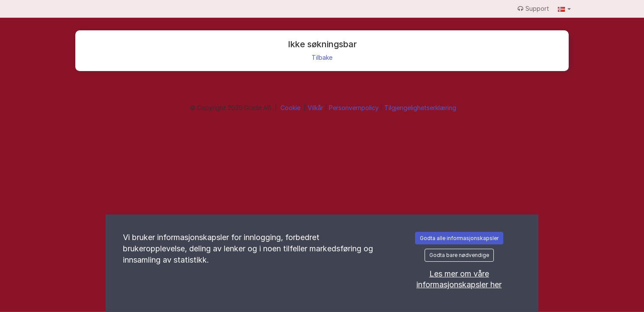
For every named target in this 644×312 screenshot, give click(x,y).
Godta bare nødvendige (459, 255)
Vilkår (316, 108)
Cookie (291, 108)
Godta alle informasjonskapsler (459, 238)
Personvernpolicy (355, 108)
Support (533, 8)
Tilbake (322, 57)
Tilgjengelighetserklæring (420, 108)
